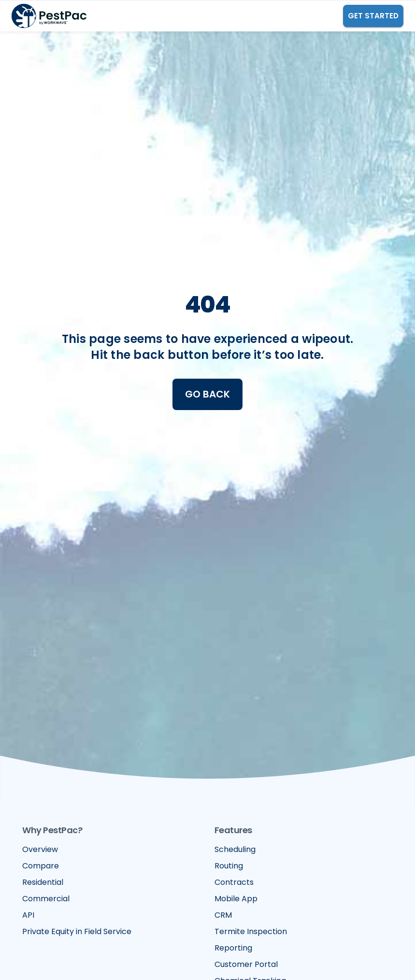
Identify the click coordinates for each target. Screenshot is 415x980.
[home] (49, 16)
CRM (223, 915)
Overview (40, 849)
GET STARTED (373, 16)
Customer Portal (246, 964)
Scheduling (235, 849)
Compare (41, 866)
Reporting (233, 948)
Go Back (207, 394)
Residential (43, 882)
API (28, 915)
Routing (229, 866)
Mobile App (236, 899)
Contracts (234, 882)
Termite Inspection (251, 931)
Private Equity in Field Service (77, 931)
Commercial (46, 899)
